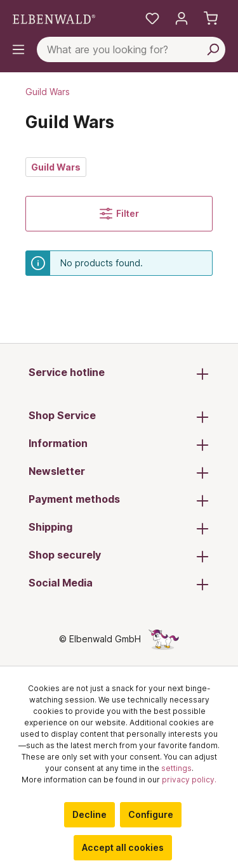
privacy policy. (189, 780)
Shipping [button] (119, 528)
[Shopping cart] (211, 18)
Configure (151, 814)
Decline (89, 814)
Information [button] (119, 444)
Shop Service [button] (119, 417)
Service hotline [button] (119, 373)
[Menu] (18, 49)
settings (176, 768)
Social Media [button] (119, 584)
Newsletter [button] (119, 472)
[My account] (182, 18)
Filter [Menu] (119, 214)
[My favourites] (152, 18)
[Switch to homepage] (54, 19)
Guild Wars (56, 167)
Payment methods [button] (119, 500)
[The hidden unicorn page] (164, 639)
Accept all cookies (123, 847)
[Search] (213, 49)
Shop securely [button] (119, 556)
